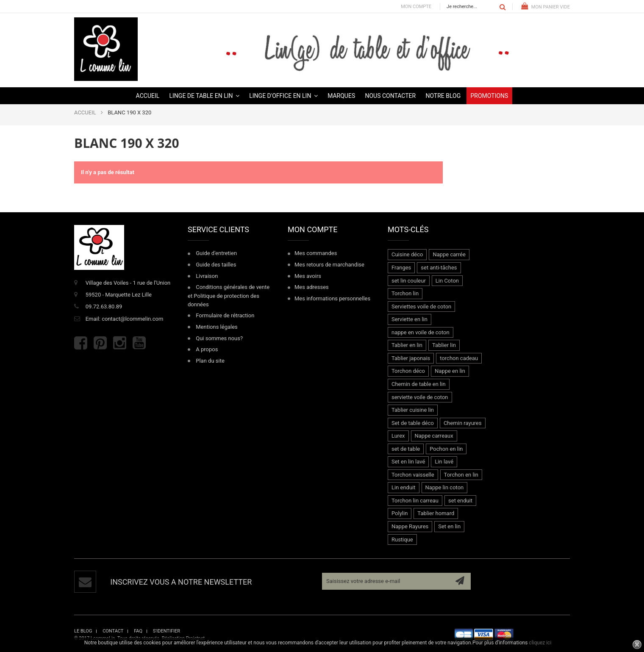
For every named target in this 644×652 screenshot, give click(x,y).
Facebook (81, 343)
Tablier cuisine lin (413, 410)
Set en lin (449, 526)
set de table (406, 449)
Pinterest (100, 343)
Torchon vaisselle (413, 475)
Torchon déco (408, 371)
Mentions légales (217, 327)
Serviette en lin (409, 319)
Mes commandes (316, 253)
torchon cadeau (459, 358)
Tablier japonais (411, 358)
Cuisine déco (407, 254)
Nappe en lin (450, 371)
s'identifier (167, 631)
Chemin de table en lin (419, 384)
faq (138, 631)
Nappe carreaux (434, 436)
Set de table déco (413, 423)
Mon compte (416, 7)
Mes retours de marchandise (329, 265)
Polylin (400, 513)
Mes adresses (312, 287)
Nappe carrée (449, 254)
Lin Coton (447, 281)
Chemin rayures (463, 423)
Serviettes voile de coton (421, 307)
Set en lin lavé (408, 462)
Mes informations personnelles (332, 298)
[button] (205, 96)
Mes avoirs (308, 276)
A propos (207, 349)
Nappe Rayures (410, 526)
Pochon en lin (446, 449)
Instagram (120, 343)
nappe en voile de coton (421, 332)
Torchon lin (405, 293)
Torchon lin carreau (415, 501)
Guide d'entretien (216, 253)
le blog (83, 631)
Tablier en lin (407, 345)
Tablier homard (436, 513)
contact (113, 631)
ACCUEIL (85, 112)
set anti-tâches (439, 268)
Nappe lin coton (445, 487)
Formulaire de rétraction (225, 315)
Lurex (398, 436)
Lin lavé (444, 462)
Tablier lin (444, 345)
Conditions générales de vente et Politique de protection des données (229, 295)
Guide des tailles (216, 265)
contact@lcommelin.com (132, 319)
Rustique (402, 540)
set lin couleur (409, 281)
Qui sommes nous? (219, 338)
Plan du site (210, 361)
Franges (401, 268)
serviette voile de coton (420, 397)
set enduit (460, 501)
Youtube (139, 343)
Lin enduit (404, 487)
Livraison (207, 276)
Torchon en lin (461, 475)
